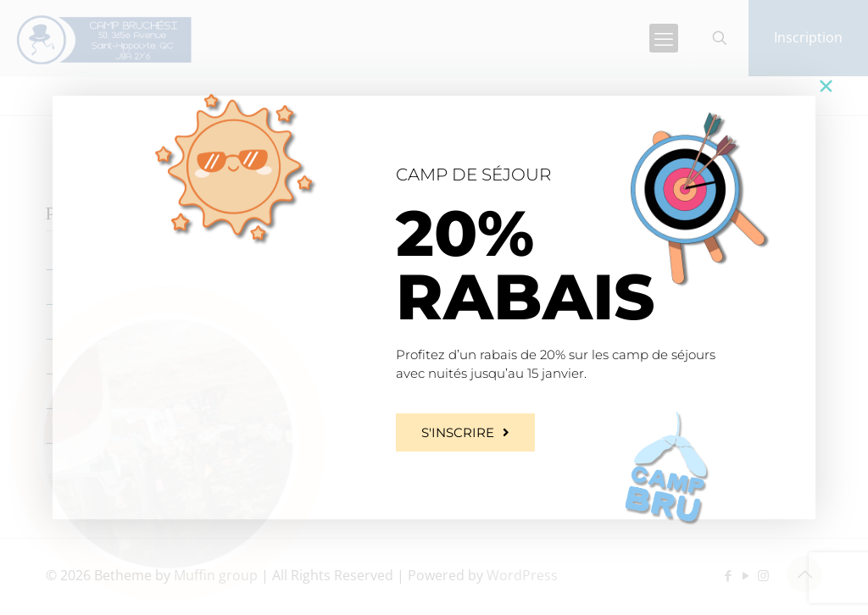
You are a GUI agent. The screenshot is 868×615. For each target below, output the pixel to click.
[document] (434, 307)
